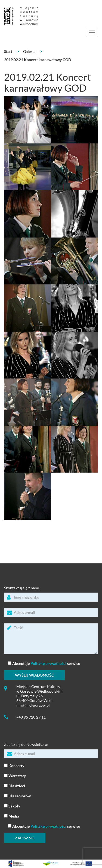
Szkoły (12, 806)
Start (8, 52)
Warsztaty (15, 775)
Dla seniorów (17, 796)
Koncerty (14, 765)
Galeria (29, 52)
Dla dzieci (15, 786)
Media (12, 816)
